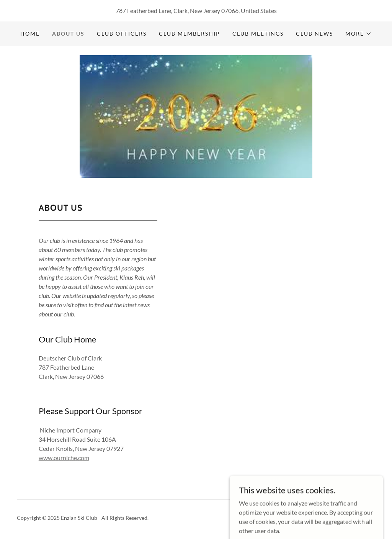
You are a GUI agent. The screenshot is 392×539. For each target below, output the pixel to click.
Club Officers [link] (122, 34)
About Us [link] (68, 34)
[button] (359, 34)
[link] (196, 115)
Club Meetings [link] (258, 34)
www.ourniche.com (64, 458)
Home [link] (30, 34)
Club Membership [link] (189, 34)
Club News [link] (314, 34)
